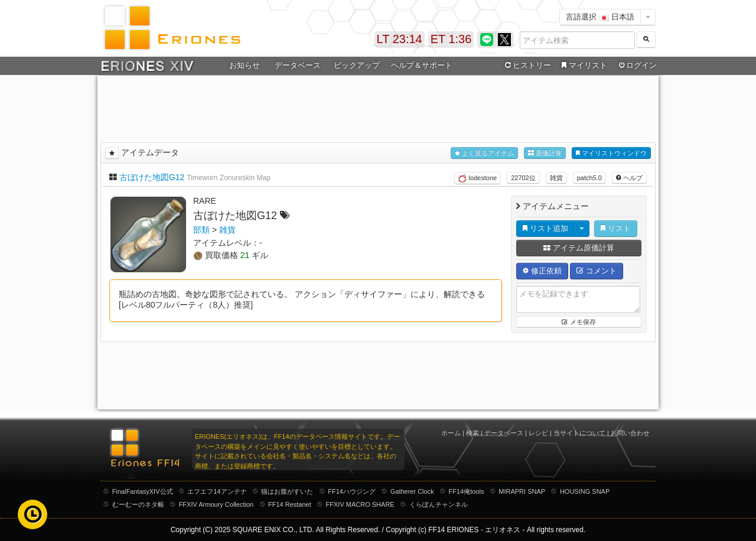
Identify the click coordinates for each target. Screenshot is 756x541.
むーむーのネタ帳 (138, 504)
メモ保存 (579, 322)
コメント (597, 271)
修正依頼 (542, 271)
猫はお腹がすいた (287, 491)
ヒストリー (527, 66)
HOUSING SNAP (585, 491)
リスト (616, 228)
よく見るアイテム (484, 153)
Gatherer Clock (412, 491)
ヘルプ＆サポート (422, 65)
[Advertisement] (378, 107)
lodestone (478, 178)
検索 (472, 433)
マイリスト (583, 66)
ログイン (637, 66)
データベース (298, 65)
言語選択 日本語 (600, 17)
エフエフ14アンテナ (217, 491)
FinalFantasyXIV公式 (143, 491)
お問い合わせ (630, 433)
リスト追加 (545, 228)
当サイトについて (579, 433)
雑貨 (556, 178)
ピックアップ (357, 65)
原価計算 (545, 153)
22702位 (523, 178)
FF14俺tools (467, 491)
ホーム (451, 433)
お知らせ (245, 65)
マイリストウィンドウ (611, 153)
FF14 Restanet (290, 504)
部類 (201, 230)
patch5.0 (589, 178)
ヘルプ (629, 178)
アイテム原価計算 (579, 248)
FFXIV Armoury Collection (216, 504)
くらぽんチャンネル (439, 504)
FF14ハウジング (352, 491)
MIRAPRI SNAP (522, 491)
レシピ (538, 433)
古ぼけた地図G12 (152, 177)
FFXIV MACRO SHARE (360, 504)
